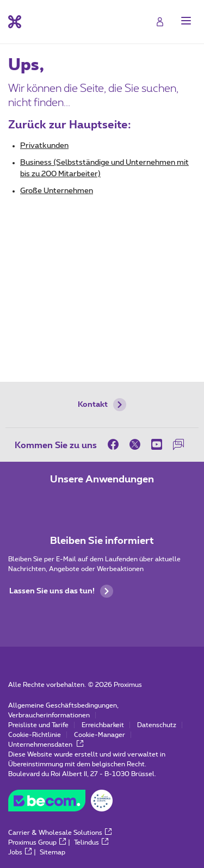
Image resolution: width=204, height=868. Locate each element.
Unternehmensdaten (46, 745)
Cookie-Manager (100, 735)
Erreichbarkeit (103, 725)
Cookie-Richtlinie (35, 735)
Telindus (91, 842)
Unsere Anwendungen (102, 480)
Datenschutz (157, 725)
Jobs (20, 852)
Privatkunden (44, 146)
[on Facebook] (116, 444)
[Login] (160, 22)
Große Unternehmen (57, 191)
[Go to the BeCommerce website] (60, 803)
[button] (186, 21)
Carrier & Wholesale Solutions (60, 833)
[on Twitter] (135, 444)
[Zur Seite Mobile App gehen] (72, 503)
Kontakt (102, 405)
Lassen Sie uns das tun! (61, 591)
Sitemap (52, 852)
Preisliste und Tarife (38, 725)
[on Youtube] (157, 444)
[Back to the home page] (15, 22)
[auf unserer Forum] (178, 444)
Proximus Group (37, 842)
